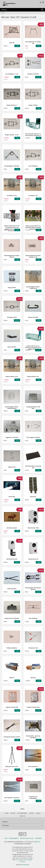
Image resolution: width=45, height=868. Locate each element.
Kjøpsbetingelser (14, 838)
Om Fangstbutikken (22, 813)
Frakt (6, 838)
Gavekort (32, 813)
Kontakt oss (22, 816)
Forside (3, 13)
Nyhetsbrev (39, 838)
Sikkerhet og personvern (27, 838)
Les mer (18, 860)
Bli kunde (13, 813)
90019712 (37, 842)
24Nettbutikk (26, 865)
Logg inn (38, 813)
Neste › (22, 809)
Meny (4, 10)
